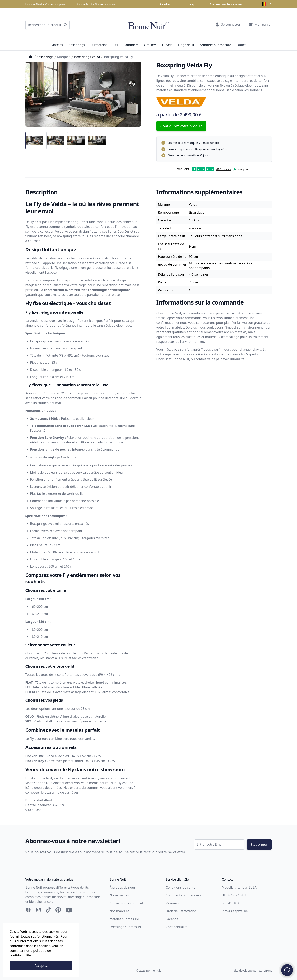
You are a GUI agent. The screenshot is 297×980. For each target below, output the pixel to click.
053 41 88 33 (231, 903)
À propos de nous (123, 887)
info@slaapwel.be (235, 911)
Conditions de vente (181, 887)
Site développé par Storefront (253, 970)
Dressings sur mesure (126, 927)
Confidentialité (177, 927)
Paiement (173, 903)
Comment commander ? (184, 895)
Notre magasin (121, 895)
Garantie (172, 919)
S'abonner (259, 844)
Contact (166, 4)
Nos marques (119, 911)
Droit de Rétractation (181, 911)
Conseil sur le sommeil (227, 4)
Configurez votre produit (181, 126)
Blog (191, 4)
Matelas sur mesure (124, 919)
